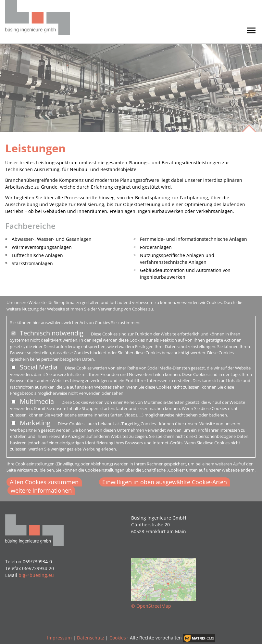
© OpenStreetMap (151, 606)
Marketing (35, 423)
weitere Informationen (41, 490)
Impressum (59, 638)
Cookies (118, 638)
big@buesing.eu (36, 575)
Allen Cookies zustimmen (44, 482)
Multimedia (37, 401)
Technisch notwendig (52, 333)
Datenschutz (91, 638)
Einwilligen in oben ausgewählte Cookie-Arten (165, 482)
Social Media (39, 367)
